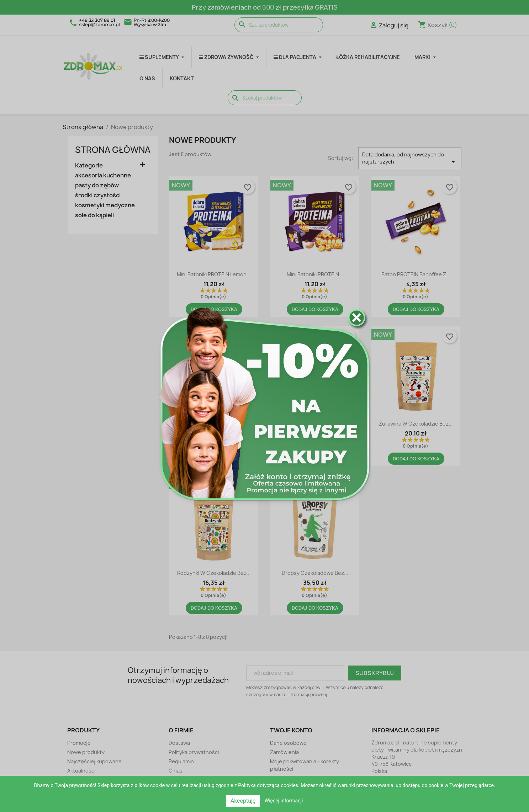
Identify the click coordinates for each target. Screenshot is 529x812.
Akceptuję (243, 801)
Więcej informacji (284, 801)
